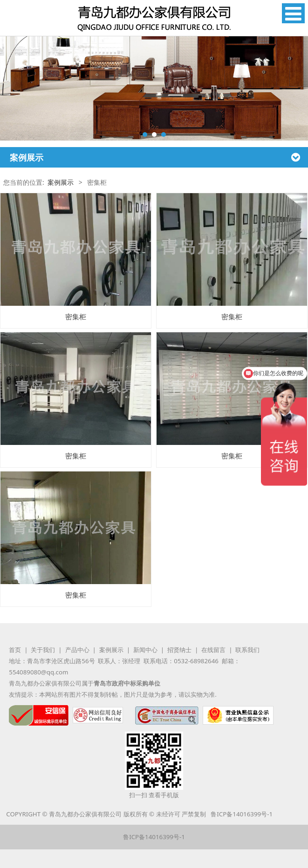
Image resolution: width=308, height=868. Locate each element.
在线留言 (213, 650)
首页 (15, 650)
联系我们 (247, 650)
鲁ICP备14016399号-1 (242, 814)
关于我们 (43, 650)
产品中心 (77, 650)
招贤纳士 (179, 650)
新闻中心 (145, 650)
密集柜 (76, 317)
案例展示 (61, 182)
